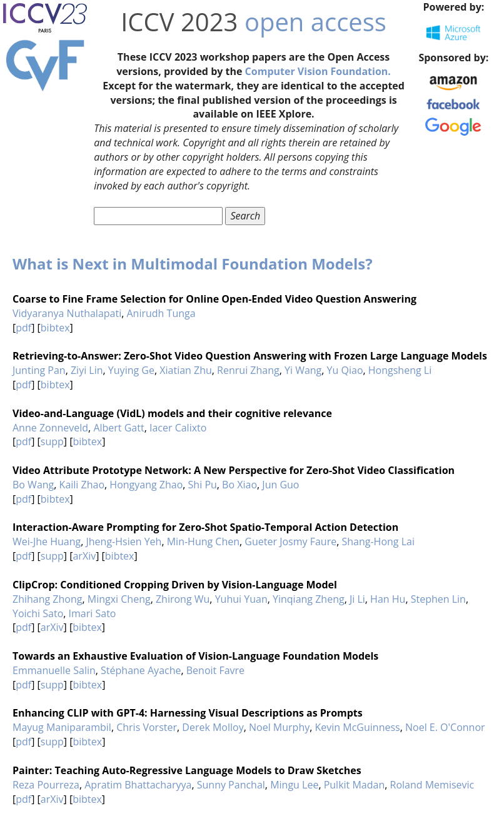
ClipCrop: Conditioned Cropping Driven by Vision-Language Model (175, 585)
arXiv (84, 556)
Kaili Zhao (82, 485)
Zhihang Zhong (47, 599)
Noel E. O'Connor (445, 727)
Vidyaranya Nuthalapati (67, 313)
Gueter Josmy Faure (290, 541)
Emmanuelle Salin (54, 670)
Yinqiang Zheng (309, 599)
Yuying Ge (131, 370)
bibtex (55, 328)
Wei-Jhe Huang (47, 541)
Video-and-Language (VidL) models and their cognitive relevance (172, 413)
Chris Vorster (147, 727)
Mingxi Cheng (119, 599)
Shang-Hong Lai (378, 541)
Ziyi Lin (87, 370)
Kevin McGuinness (358, 727)
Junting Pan (39, 370)
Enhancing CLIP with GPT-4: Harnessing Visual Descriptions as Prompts (188, 713)
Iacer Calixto (178, 428)
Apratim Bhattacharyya (138, 785)
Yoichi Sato (38, 613)
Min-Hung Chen (203, 541)
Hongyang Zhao (146, 485)
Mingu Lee (294, 785)
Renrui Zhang (248, 370)
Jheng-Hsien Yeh (124, 541)
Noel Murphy (279, 727)
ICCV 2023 (179, 22)
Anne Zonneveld (50, 428)
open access (315, 22)
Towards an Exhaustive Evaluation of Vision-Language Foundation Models (195, 656)
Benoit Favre (215, 670)
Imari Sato (93, 613)
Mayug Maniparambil (62, 727)
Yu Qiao (345, 370)
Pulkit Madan (355, 785)
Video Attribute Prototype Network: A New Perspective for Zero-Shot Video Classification (234, 470)
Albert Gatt (118, 428)
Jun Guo (280, 485)
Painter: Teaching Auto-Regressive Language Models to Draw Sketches (187, 770)
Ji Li (357, 599)
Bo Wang (33, 485)
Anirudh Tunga (161, 313)
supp (52, 441)
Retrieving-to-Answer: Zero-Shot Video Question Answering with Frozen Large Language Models (250, 356)
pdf (23, 328)
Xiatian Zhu (186, 370)
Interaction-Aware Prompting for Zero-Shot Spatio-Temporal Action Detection (205, 527)
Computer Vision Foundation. (318, 71)
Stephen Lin (438, 599)
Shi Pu (203, 485)
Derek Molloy (213, 727)
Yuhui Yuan (241, 599)
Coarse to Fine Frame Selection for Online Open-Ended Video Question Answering (214, 299)
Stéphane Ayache (141, 670)
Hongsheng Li (400, 370)
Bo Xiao (239, 485)
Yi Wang (303, 370)
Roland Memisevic (432, 785)
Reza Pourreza (46, 785)
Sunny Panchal (231, 785)
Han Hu (388, 599)
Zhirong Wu (183, 599)
